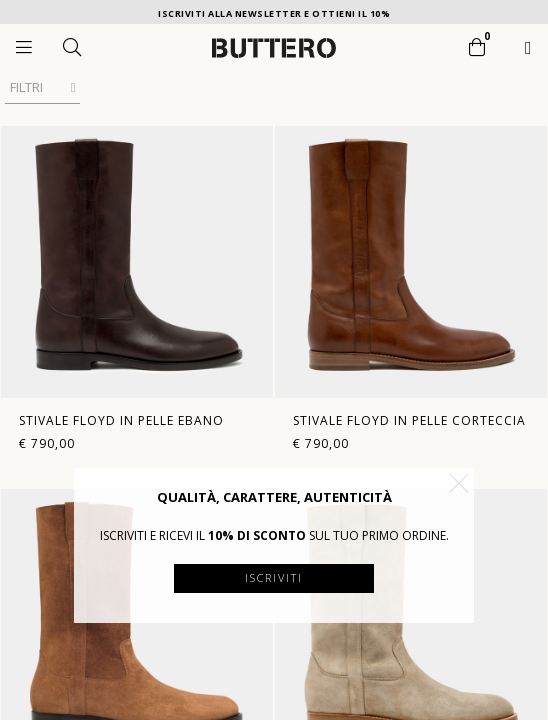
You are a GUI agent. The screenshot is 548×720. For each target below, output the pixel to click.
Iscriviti (274, 577)
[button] (459, 483)
